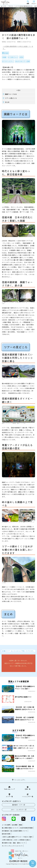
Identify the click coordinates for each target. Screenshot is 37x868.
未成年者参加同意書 (26, 828)
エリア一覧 (9, 796)
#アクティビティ (8, 61)
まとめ (7, 102)
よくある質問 (6, 825)
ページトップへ (20, 780)
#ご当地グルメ (13, 57)
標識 (20, 825)
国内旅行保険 (6, 834)
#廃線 (4, 57)
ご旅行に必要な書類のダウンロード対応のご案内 (17, 837)
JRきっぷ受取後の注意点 (22, 840)
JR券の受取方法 (7, 840)
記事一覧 (28, 789)
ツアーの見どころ (11, 98)
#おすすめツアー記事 (22, 61)
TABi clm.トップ (9, 789)
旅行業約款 (5, 831)
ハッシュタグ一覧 (28, 796)
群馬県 (6, 53)
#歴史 (21, 57)
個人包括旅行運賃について (19, 831)
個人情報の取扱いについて (10, 828)
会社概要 (15, 825)
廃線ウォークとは (11, 94)
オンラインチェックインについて (12, 846)
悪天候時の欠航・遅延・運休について (14, 843)
